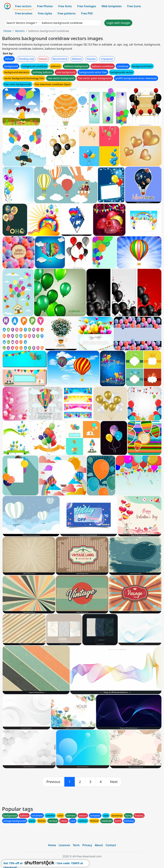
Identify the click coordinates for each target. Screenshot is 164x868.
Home (7, 31)
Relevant (77, 59)
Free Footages (87, 6)
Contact (111, 845)
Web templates (112, 6)
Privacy (87, 845)
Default (9, 59)
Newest (43, 59)
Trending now (26, 59)
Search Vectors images (21, 23)
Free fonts (65, 6)
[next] (114, 782)
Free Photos (45, 6)
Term (76, 845)
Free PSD (87, 13)
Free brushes (24, 13)
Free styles (45, 13)
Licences (64, 845)
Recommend (60, 59)
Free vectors (23, 6)
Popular (91, 59)
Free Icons (134, 6)
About (99, 845)
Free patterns (67, 13)
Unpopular (107, 59)
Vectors (20, 31)
